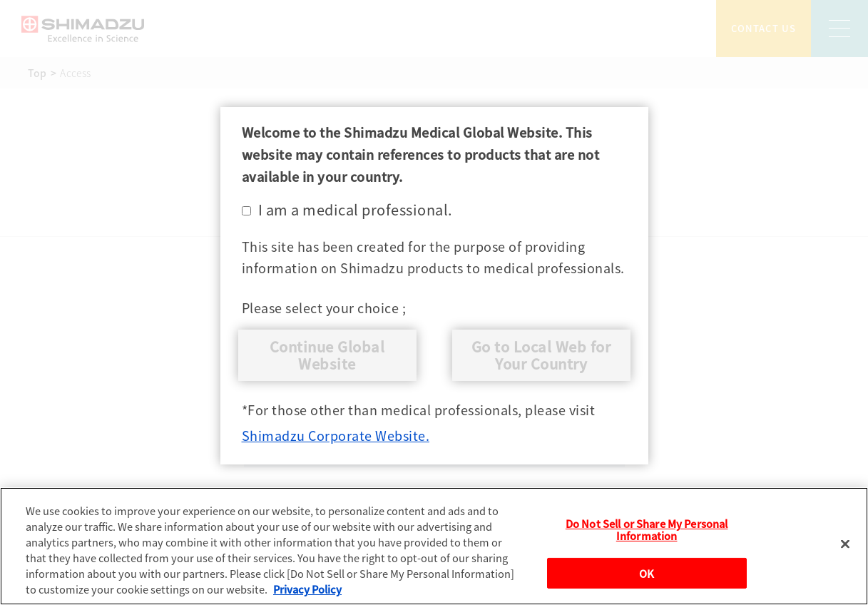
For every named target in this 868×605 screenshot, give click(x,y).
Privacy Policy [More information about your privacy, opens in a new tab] (307, 589)
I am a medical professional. (347, 209)
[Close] (845, 544)
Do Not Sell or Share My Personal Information (647, 530)
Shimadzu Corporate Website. (336, 435)
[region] (434, 546)
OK (647, 573)
